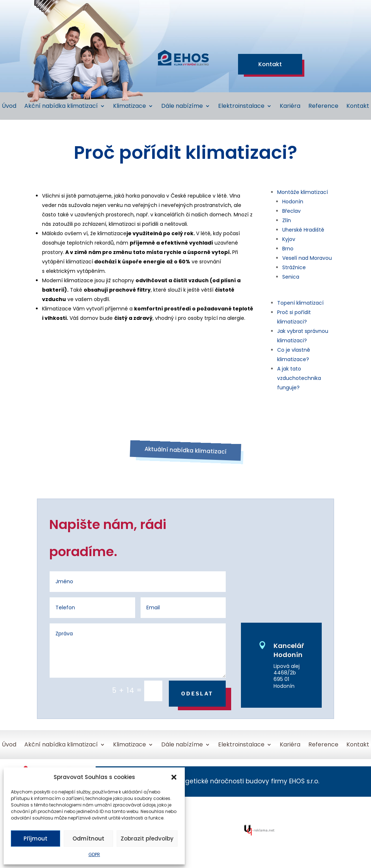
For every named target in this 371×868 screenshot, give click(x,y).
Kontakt (270, 64)
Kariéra (290, 107)
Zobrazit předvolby (147, 839)
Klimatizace (130, 107)
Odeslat (197, 693)
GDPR (94, 854)
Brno (288, 249)
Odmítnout (88, 839)
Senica (291, 277)
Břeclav (291, 211)
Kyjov (289, 239)
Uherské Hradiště (303, 230)
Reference (323, 107)
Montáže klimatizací (303, 192)
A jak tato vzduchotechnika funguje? (299, 378)
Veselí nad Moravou (307, 258)
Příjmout (36, 839)
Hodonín (293, 202)
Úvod (9, 107)
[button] (174, 777)
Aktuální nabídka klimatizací (186, 450)
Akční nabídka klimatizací (61, 107)
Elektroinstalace (241, 107)
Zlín (287, 220)
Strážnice (294, 267)
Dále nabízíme (182, 107)
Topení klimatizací (300, 303)
